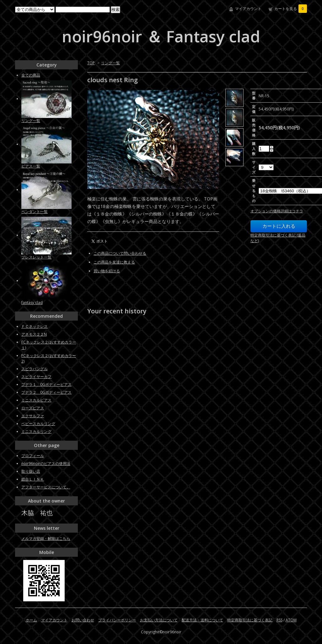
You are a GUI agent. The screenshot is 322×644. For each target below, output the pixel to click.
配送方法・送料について (202, 620)
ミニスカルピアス (36, 400)
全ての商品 (31, 75)
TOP (91, 63)
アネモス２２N (34, 334)
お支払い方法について (159, 620)
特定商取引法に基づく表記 (250, 620)
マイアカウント (248, 9)
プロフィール (33, 456)
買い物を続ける (107, 271)
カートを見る (291, 9)
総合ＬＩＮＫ (33, 479)
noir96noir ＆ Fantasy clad (161, 36)
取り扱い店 (31, 471)
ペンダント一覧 (35, 212)
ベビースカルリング (38, 424)
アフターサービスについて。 (46, 487)
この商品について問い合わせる (120, 253)
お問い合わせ (83, 620)
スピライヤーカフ (36, 377)
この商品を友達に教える (114, 262)
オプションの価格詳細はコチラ (277, 211)
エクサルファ (33, 416)
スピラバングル (35, 369)
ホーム (31, 620)
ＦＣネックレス (35, 326)
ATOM (291, 620)
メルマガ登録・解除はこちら (46, 538)
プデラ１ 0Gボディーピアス (46, 384)
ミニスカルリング (36, 431)
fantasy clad (32, 303)
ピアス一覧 (31, 166)
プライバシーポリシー (117, 620)
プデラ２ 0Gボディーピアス (46, 392)
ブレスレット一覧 (36, 257)
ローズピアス (33, 408)
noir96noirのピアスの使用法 (46, 463)
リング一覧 (110, 63)
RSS (279, 620)
